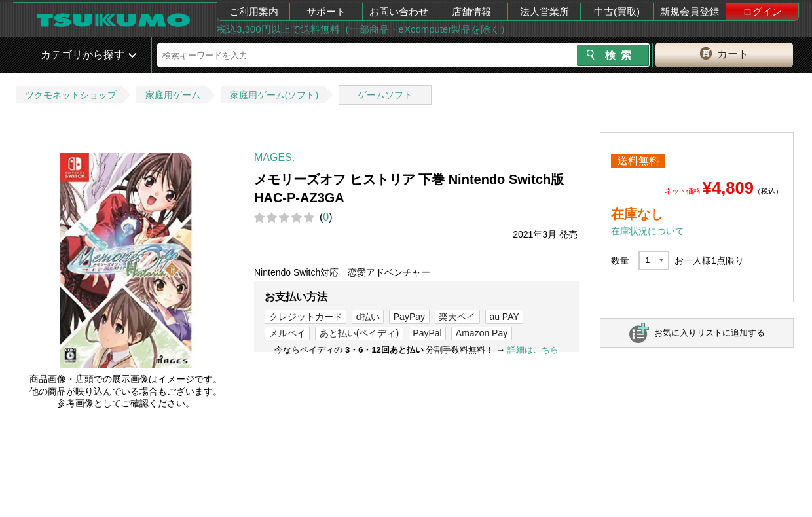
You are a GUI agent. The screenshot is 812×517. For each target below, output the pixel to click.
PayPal (427, 333)
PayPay (409, 317)
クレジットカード (306, 317)
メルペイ (287, 333)
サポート (326, 11)
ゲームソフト (385, 95)
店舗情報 (471, 11)
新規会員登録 (690, 11)
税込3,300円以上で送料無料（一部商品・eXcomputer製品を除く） (363, 29)
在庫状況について (648, 231)
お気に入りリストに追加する (710, 333)
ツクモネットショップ (71, 95)
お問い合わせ (399, 11)
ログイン (762, 11)
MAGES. (274, 157)
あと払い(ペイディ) (359, 333)
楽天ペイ (457, 317)
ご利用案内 (254, 11)
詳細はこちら (533, 350)
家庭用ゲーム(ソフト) (274, 95)
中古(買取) (617, 11)
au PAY (504, 317)
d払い (368, 317)
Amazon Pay (482, 333)
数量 (620, 260)
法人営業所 (544, 11)
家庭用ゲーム (173, 95)
